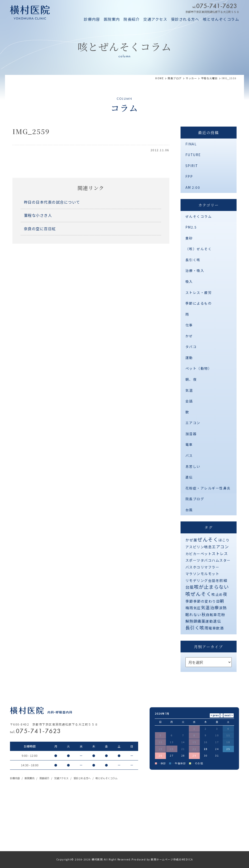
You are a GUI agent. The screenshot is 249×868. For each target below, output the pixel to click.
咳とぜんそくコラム (106, 778)
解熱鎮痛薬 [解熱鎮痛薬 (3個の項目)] (196, 621)
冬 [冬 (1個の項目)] (218, 580)
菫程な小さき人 (38, 215)
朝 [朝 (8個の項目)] (222, 601)
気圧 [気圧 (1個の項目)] (197, 608)
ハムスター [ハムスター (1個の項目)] (221, 560)
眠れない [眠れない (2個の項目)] (193, 614)
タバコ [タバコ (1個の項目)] (206, 560)
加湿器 (191, 434)
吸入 (189, 281)
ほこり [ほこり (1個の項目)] (224, 540)
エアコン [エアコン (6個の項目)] (220, 547)
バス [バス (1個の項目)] (189, 567)
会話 (189, 401)
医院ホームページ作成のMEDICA (172, 859)
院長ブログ (195, 499)
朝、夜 (191, 379)
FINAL (191, 144)
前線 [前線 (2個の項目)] (223, 580)
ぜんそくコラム (199, 216)
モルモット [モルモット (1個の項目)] (210, 574)
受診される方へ (185, 19)
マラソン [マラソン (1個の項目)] (193, 574)
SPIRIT (192, 166)
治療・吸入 (195, 270)
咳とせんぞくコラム (221, 19)
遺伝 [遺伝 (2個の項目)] (217, 621)
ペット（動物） (199, 368)
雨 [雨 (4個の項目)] (207, 628)
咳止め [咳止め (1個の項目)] (217, 594)
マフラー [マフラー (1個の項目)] (212, 567)
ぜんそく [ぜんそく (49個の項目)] (208, 539)
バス (189, 455)
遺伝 (189, 477)
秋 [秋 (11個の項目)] (204, 614)
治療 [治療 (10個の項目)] (215, 607)
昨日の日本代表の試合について (52, 202)
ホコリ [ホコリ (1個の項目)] (199, 567)
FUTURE (193, 155)
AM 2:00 (193, 187)
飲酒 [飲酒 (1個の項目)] (220, 628)
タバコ (191, 347)
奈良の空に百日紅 (40, 229)
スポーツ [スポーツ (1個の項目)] (193, 560)
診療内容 (92, 19)
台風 (189, 510)
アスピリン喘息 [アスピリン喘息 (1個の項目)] (199, 547)
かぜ (189, 336)
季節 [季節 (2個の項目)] (189, 601)
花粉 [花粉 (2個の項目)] (221, 614)
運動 (189, 358)
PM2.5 (191, 227)
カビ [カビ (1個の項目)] (189, 554)
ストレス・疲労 (199, 292)
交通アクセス (155, 19)
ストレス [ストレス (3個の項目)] (220, 553)
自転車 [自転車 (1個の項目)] (212, 615)
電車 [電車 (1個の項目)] (212, 628)
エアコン (193, 423)
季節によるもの (199, 303)
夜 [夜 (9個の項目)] (225, 594)
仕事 (189, 325)
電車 (189, 444)
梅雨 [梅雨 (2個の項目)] (189, 608)
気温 (189, 390)
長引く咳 (193, 260)
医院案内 (112, 19)
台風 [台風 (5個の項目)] (190, 587)
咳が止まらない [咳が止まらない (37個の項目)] (211, 587)
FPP (189, 176)
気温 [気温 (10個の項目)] (206, 607)
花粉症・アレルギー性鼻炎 (208, 488)
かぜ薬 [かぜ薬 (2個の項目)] (192, 540)
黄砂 (189, 238)
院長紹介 (132, 19)
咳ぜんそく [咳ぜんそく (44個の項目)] (199, 594)
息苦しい (193, 466)
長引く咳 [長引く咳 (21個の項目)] (195, 628)
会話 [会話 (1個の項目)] (212, 580)
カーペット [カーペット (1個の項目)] (202, 554)
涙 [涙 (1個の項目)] (221, 608)
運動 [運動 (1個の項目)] (209, 621)
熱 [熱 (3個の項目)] (225, 608)
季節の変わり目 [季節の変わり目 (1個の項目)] (207, 601)
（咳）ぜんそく (199, 249)
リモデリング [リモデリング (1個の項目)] (197, 580)
